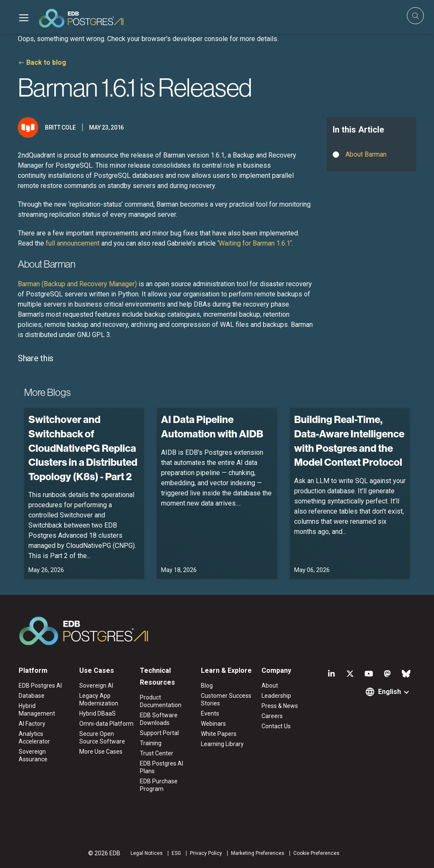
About (270, 686)
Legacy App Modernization (99, 699)
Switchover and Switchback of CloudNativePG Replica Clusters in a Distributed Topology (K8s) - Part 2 (83, 448)
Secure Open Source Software (102, 738)
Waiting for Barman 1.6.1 (255, 243)
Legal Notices (147, 853)
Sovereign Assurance (33, 755)
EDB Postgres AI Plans (161, 767)
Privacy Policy (206, 853)
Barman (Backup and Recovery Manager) (77, 284)
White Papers (219, 734)
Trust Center (157, 753)
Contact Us (276, 726)
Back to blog (46, 62)
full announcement (73, 243)
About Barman (366, 154)
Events (210, 713)
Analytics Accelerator (34, 738)
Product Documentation (161, 701)
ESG (176, 853)
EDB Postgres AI (40, 686)
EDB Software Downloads (159, 719)
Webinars (213, 724)
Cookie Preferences (316, 853)
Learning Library (222, 744)
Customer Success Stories (226, 699)
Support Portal (159, 733)
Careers (272, 716)
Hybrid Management (37, 710)
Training (151, 743)
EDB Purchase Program (159, 785)
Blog (207, 686)
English (389, 692)
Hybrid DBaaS (97, 713)
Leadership (276, 696)
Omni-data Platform (106, 724)
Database (32, 696)
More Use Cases (101, 752)
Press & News (280, 706)
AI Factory (32, 724)
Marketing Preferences (258, 853)
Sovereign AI (96, 686)
